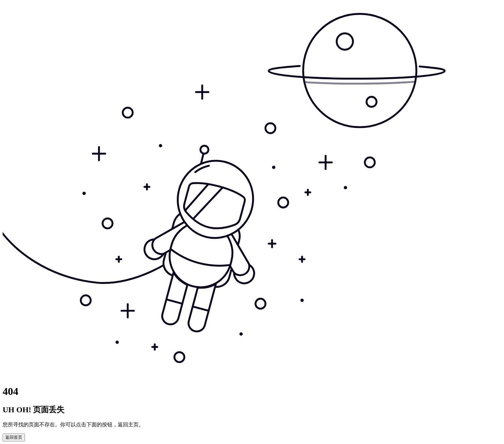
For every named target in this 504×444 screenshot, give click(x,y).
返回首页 (14, 437)
